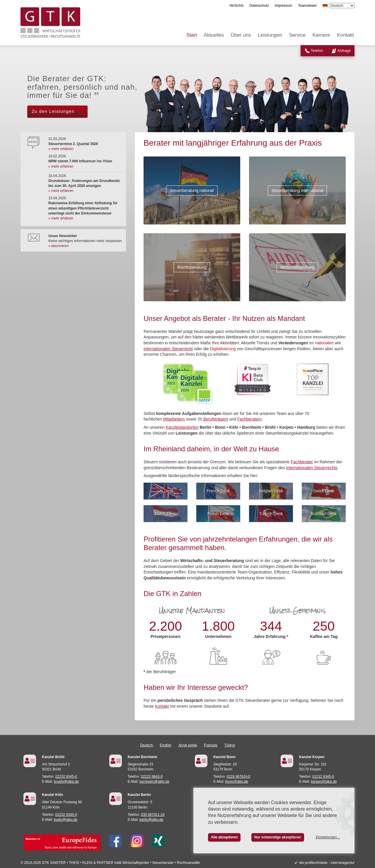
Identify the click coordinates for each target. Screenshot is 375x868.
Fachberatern (249, 419)
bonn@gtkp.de (237, 782)
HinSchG (236, 6)
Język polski (188, 745)
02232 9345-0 (66, 777)
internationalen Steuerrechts (312, 468)
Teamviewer (307, 6)
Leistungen (270, 35)
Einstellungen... (328, 837)
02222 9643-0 (152, 777)
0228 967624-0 (239, 777)
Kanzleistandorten (182, 427)
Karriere (321, 35)
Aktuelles (214, 35)
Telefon (317, 51)
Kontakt (345, 35)
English (165, 745)
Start (192, 35)
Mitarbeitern (174, 419)
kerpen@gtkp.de (324, 782)
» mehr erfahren (61, 149)
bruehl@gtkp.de (66, 782)
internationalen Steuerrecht (168, 349)
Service (298, 35)
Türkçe (230, 745)
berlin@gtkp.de (151, 820)
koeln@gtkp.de (66, 820)
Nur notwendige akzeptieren (278, 837)
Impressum (283, 6)
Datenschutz (259, 6)
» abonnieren (59, 246)
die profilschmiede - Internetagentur (327, 863)
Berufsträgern (216, 419)
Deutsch (146, 745)
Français (211, 745)
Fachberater (302, 462)
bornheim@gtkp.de (154, 782)
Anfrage (344, 51)
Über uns (241, 35)
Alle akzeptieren (224, 837)
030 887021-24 (153, 815)
